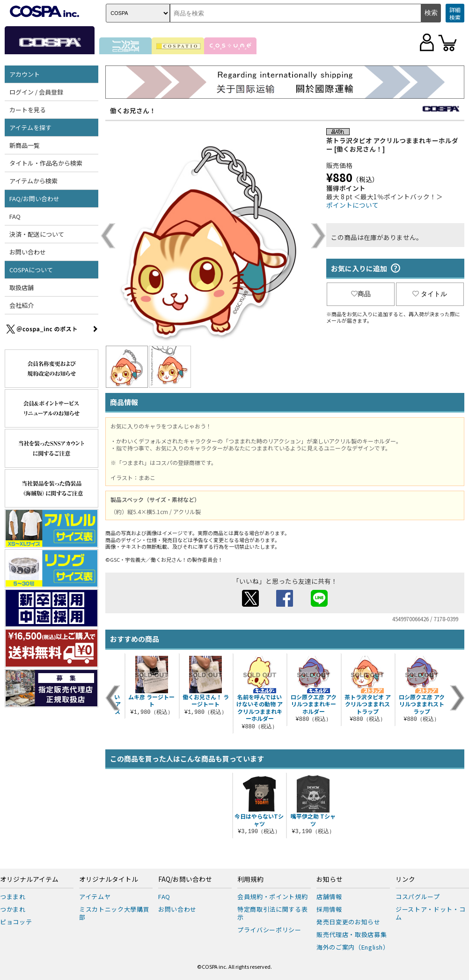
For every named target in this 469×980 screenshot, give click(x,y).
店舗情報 (329, 897)
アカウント (25, 74)
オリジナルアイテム (29, 879)
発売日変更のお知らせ (348, 922)
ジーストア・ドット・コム (430, 913)
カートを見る (28, 110)
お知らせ (330, 879)
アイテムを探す (30, 127)
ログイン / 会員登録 (36, 92)
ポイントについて (352, 205)
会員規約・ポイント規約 (272, 897)
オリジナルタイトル (109, 879)
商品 (361, 294)
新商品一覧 (25, 145)
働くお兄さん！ (133, 110)
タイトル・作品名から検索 (46, 163)
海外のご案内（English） (353, 947)
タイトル (430, 294)
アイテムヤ (95, 897)
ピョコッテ (16, 922)
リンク (405, 879)
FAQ (15, 216)
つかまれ (13, 909)
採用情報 (329, 909)
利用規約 (250, 879)
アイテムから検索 (33, 181)
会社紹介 (22, 305)
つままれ (13, 897)
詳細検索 (455, 13)
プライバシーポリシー (269, 930)
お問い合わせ (28, 252)
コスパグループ (418, 897)
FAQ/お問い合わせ (34, 199)
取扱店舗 (22, 287)
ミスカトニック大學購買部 (114, 913)
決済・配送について (37, 234)
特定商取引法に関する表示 (272, 913)
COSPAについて (31, 270)
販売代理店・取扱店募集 (352, 934)
